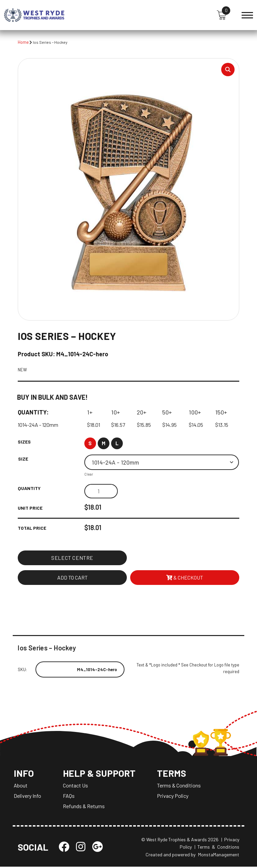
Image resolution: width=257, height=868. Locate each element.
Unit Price (30, 509)
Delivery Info (27, 797)
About (21, 787)
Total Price (32, 528)
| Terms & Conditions (217, 848)
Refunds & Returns (84, 807)
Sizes (24, 442)
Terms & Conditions (181, 787)
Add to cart (72, 578)
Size (23, 459)
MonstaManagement (219, 856)
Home (23, 42)
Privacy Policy (174, 797)
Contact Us (75, 787)
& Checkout (185, 578)
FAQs (69, 797)
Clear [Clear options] (89, 475)
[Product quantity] (101, 492)
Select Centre (72, 558)
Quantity (29, 489)
